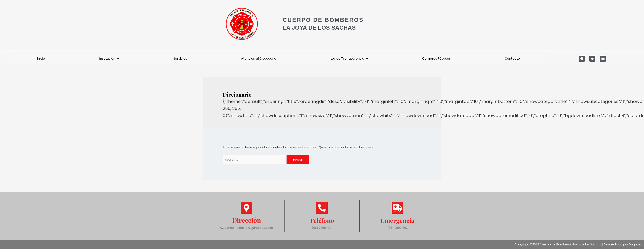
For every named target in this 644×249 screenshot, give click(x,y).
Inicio (41, 59)
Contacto (512, 59)
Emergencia (398, 220)
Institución (109, 59)
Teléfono (322, 220)
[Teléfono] (322, 208)
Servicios (180, 59)
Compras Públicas (436, 59)
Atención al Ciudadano (259, 59)
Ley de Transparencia (349, 59)
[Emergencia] (397, 208)
